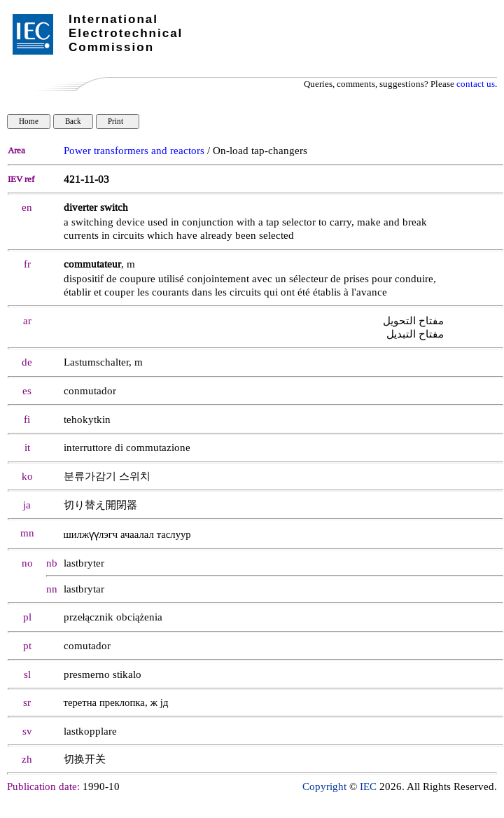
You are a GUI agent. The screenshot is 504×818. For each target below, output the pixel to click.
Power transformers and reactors (134, 151)
